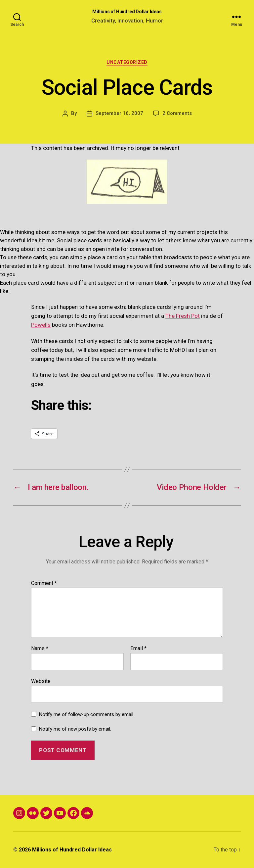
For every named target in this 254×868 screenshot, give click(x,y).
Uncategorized (127, 62)
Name (40, 649)
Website (41, 681)
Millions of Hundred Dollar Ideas (127, 12)
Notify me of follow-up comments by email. (87, 714)
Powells (41, 325)
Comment (44, 583)
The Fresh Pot (183, 316)
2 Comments (177, 113)
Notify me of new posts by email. (75, 729)
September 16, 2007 (119, 113)
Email (138, 649)
